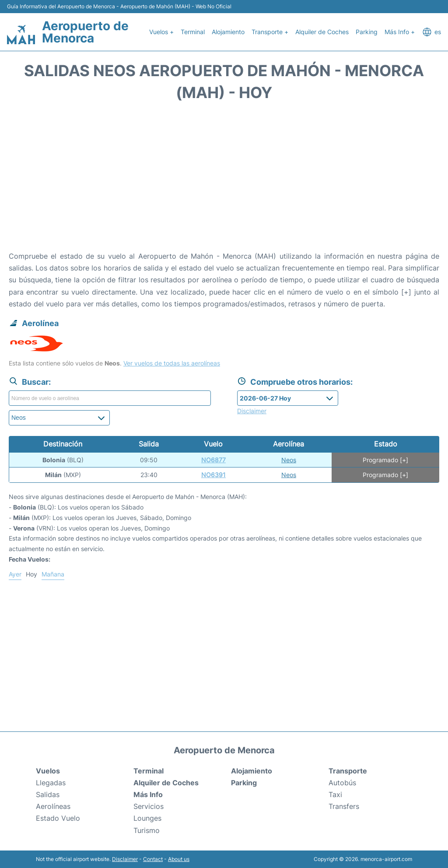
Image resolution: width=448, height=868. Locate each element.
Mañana (53, 574)
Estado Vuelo (58, 818)
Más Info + (400, 32)
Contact (153, 859)
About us (179, 859)
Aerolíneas (53, 806)
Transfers (344, 806)
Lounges (147, 818)
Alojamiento (228, 32)
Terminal (193, 32)
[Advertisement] (224, 180)
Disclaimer (125, 859)
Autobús (342, 783)
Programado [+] (385, 460)
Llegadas (51, 783)
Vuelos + (161, 32)
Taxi (335, 794)
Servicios (149, 806)
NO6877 (213, 460)
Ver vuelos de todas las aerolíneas (172, 363)
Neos (289, 460)
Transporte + (270, 32)
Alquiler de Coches (322, 32)
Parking (367, 32)
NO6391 (213, 475)
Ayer (15, 574)
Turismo (147, 830)
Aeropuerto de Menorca (85, 32)
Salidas (48, 794)
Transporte (348, 771)
